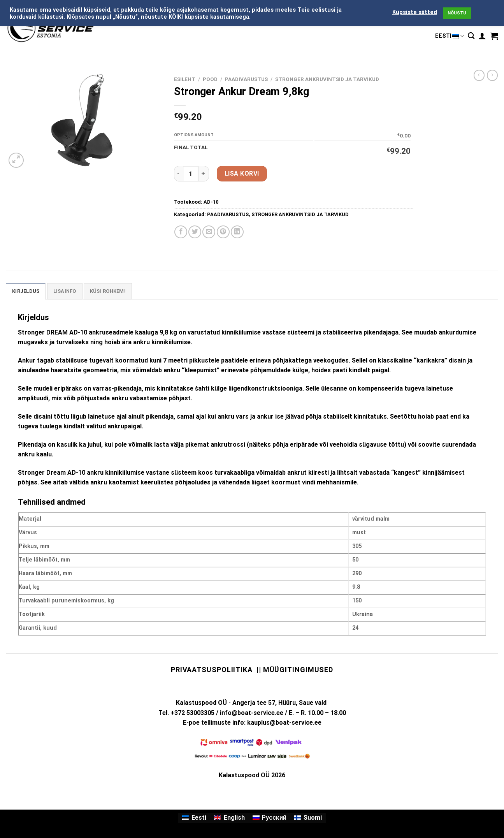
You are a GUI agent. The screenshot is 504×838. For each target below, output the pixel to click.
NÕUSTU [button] (457, 13)
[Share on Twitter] (195, 232)
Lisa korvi (242, 173)
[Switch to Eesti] (194, 818)
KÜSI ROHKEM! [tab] (108, 291)
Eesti (450, 36)
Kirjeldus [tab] (26, 291)
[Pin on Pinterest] (223, 232)
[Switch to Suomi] (308, 818)
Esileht (185, 79)
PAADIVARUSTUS (246, 79)
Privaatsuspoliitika (212, 670)
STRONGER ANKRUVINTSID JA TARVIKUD (327, 79)
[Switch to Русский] (270, 818)
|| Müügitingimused (295, 670)
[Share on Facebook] (181, 232)
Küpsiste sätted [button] (415, 12)
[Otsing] (471, 36)
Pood (210, 79)
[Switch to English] (229, 818)
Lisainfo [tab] (65, 291)
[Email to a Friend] (209, 232)
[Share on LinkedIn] (237, 232)
